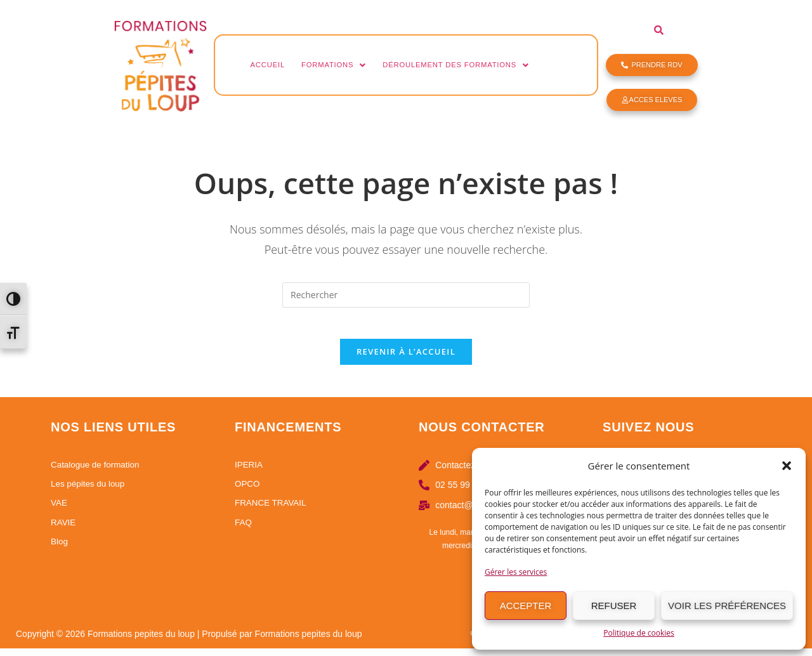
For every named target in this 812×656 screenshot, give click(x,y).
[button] (787, 466)
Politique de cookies (639, 633)
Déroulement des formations (479, 65)
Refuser (614, 606)
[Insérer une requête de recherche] (406, 295)
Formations (343, 65)
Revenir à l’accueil (406, 359)
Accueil (271, 65)
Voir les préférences (727, 606)
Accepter (526, 606)
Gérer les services (516, 572)
